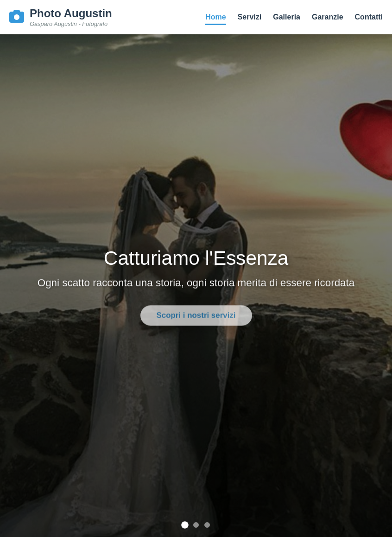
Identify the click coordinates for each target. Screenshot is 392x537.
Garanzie (328, 17)
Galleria (287, 17)
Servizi (250, 17)
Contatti (369, 17)
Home (215, 17)
